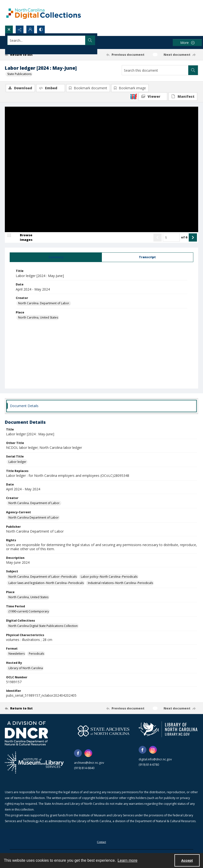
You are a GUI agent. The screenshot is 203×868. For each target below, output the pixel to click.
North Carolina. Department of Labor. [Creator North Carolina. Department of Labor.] (44, 304)
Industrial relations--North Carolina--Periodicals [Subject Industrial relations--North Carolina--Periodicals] (120, 583)
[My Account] (30, 29)
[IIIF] (134, 96)
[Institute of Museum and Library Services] (34, 763)
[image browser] (23, 238)
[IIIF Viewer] (153, 97)
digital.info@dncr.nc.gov (155, 760)
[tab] (56, 258)
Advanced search (19, 49)
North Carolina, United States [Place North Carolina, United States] (38, 318)
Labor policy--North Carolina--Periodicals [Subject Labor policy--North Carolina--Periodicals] (109, 577)
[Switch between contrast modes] (41, 29)
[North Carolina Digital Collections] (44, 13)
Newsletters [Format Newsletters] (17, 654)
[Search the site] (82, 40)
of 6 (184, 238)
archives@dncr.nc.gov (89, 763)
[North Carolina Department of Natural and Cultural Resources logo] (26, 734)
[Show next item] (193, 238)
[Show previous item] (158, 238)
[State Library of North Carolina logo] (168, 730)
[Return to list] (30, 55)
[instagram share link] (88, 754)
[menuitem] (101, 842)
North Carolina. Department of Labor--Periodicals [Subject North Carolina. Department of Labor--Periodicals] (43, 577)
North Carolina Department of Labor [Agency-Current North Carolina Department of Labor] (34, 518)
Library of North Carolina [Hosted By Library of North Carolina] (26, 669)
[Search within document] (193, 70)
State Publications (19, 74)
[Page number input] (171, 238)
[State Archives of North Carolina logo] (104, 731)
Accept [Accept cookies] (187, 861)
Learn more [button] (128, 860)
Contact (101, 842)
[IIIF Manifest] (183, 97)
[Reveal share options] (20, 29)
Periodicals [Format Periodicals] (36, 654)
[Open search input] (9, 29)
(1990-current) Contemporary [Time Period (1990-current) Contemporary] (29, 612)
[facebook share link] (78, 754)
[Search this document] (155, 70)
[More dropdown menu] (187, 43)
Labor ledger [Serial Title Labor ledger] (17, 462)
